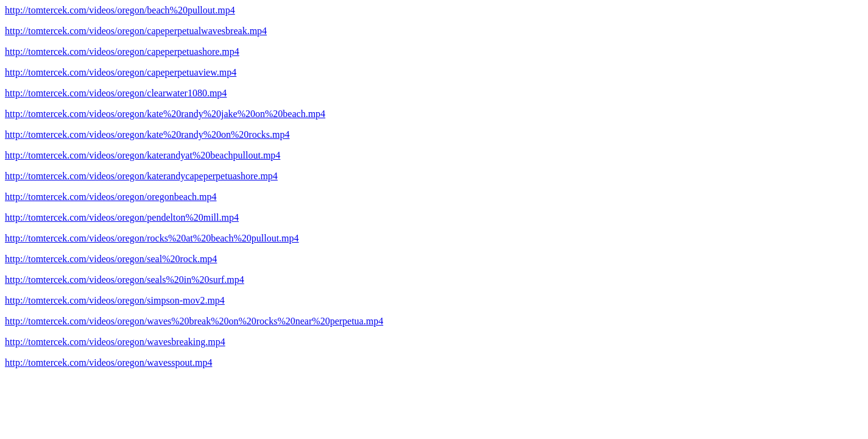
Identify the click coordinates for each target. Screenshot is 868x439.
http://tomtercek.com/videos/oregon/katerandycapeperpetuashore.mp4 (141, 176)
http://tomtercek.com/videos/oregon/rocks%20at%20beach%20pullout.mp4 (152, 238)
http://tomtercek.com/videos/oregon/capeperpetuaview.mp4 (121, 72)
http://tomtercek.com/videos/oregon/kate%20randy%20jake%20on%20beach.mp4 (165, 114)
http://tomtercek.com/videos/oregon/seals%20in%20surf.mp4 (125, 280)
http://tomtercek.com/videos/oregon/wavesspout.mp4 (108, 362)
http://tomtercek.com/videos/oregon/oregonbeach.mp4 (111, 197)
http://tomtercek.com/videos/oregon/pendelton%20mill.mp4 (122, 217)
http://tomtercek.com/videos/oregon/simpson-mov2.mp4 (115, 300)
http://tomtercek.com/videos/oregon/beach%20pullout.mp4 (120, 10)
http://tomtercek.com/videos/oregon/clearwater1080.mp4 (116, 93)
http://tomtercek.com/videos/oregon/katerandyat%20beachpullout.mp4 (143, 155)
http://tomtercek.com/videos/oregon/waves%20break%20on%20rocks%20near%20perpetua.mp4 (194, 321)
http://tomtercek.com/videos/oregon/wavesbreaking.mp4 (115, 342)
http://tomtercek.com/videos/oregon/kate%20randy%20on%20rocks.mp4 (147, 134)
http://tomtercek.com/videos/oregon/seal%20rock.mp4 (111, 259)
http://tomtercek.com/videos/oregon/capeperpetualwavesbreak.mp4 (136, 31)
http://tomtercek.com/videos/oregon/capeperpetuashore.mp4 (122, 52)
